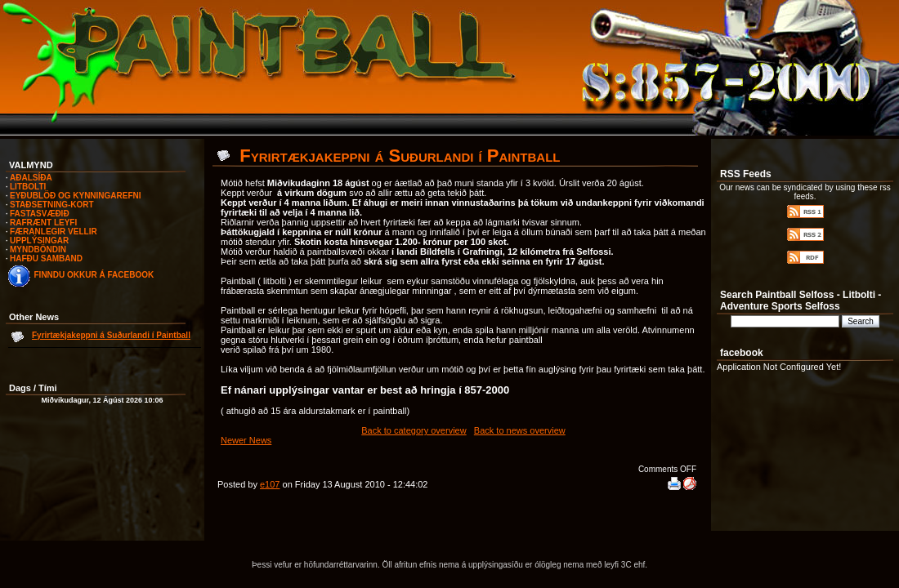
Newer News (246, 440)
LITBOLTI (28, 187)
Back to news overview (520, 430)
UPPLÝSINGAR (39, 241)
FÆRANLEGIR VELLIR (54, 232)
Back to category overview (414, 430)
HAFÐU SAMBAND (46, 258)
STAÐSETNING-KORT (52, 205)
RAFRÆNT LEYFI (43, 223)
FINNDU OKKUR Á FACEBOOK (94, 275)
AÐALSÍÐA (31, 178)
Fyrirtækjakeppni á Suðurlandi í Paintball (111, 335)
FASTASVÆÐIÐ (40, 214)
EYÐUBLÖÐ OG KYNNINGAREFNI (76, 196)
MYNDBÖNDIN (38, 249)
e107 (270, 484)
